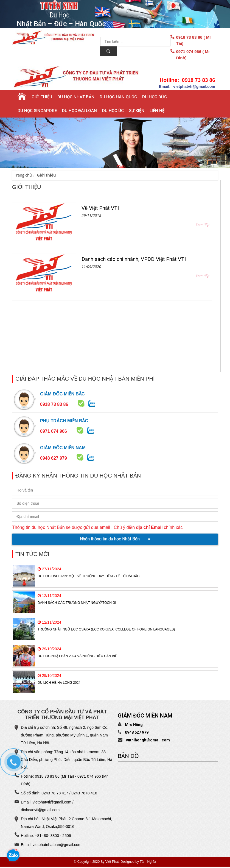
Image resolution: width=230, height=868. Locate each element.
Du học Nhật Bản (76, 97)
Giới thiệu (42, 97)
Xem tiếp (203, 225)
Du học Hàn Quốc (118, 97)
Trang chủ (23, 175)
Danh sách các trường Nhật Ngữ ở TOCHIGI (77, 603)
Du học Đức (155, 97)
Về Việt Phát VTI (100, 208)
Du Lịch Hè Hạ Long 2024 (59, 683)
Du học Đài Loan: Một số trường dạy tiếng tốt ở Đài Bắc (89, 576)
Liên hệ (157, 111)
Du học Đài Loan (79, 111)
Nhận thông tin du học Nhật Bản (115, 539)
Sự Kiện (137, 111)
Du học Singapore (37, 111)
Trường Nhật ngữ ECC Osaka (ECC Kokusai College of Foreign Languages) (106, 629)
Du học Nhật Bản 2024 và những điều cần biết (78, 656)
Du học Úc (113, 111)
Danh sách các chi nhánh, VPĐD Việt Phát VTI (134, 259)
